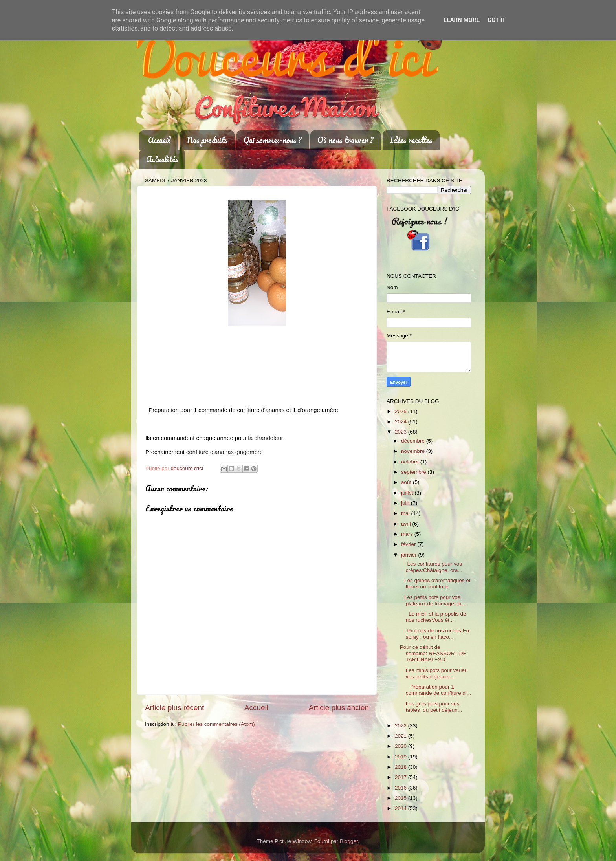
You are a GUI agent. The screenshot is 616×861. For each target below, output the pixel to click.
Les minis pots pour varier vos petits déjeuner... (433, 673)
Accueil (159, 140)
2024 (401, 422)
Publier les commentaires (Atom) (216, 724)
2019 (401, 757)
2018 (401, 767)
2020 (401, 746)
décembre (414, 441)
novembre (414, 451)
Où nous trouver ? (345, 140)
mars (408, 534)
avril (407, 524)
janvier (410, 555)
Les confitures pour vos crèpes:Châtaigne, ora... (431, 567)
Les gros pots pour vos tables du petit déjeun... (431, 707)
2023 (401, 432)
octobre (411, 462)
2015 (401, 798)
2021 (401, 736)
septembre (414, 472)
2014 (401, 808)
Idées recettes (411, 140)
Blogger (349, 841)
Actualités (162, 159)
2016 (401, 788)
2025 (401, 411)
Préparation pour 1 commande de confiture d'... (435, 690)
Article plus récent (174, 708)
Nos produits (207, 140)
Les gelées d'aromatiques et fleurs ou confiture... (435, 583)
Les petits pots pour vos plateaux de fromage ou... (433, 600)
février (409, 544)
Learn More (462, 20)
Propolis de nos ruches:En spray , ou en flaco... (434, 634)
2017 (401, 777)
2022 (401, 726)
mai (406, 513)
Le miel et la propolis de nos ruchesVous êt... (433, 617)
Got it (497, 20)
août (407, 482)
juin (406, 503)
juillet (408, 493)
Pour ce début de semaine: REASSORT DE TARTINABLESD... (433, 653)
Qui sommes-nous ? (272, 140)
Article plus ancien (339, 708)
